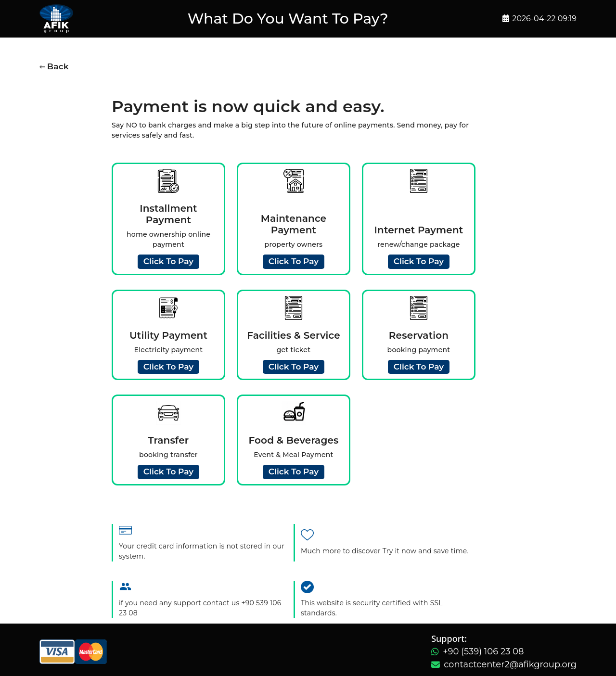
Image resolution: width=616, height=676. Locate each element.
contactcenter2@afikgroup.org (510, 664)
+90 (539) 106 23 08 (483, 651)
